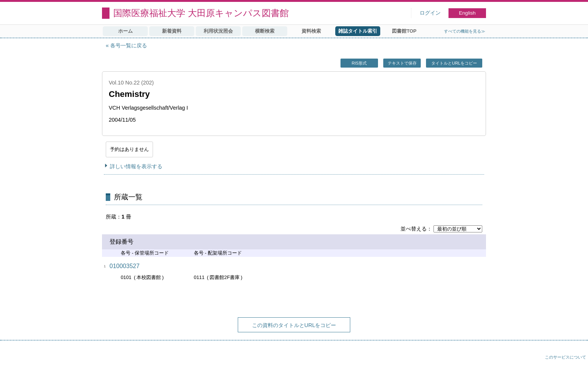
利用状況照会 (218, 31)
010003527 (124, 266)
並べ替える (414, 229)
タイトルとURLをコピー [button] (454, 63)
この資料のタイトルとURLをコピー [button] (294, 325)
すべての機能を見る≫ (465, 31)
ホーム (125, 31)
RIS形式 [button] (359, 63)
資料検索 (311, 31)
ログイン (430, 13)
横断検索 (265, 31)
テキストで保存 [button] (402, 63)
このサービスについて (565, 357)
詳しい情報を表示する (136, 166)
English (467, 13)
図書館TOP (404, 31)
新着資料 (172, 31)
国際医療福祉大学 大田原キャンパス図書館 (201, 13)
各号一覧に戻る (129, 45)
